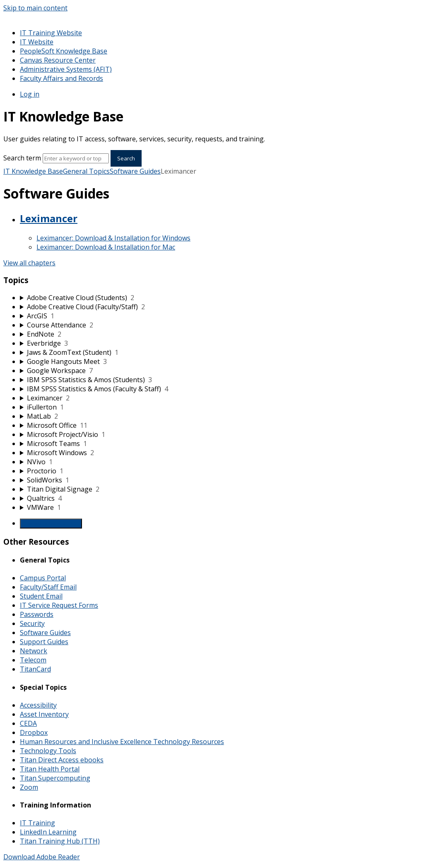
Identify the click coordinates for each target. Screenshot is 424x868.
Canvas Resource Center (58, 60)
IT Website (37, 42)
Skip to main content (35, 8)
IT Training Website (51, 33)
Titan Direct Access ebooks (62, 760)
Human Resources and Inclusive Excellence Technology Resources (122, 742)
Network (34, 651)
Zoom (29, 787)
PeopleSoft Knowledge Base (64, 51)
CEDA (28, 723)
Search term (22, 158)
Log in (30, 94)
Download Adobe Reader (42, 857)
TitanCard (35, 669)
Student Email (41, 596)
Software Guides (135, 171)
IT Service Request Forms (59, 605)
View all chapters (29, 263)
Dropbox (34, 732)
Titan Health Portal (50, 769)
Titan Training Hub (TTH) (60, 841)
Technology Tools (48, 751)
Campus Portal (43, 578)
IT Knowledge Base (33, 171)
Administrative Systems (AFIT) (66, 69)
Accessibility (38, 705)
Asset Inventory (44, 714)
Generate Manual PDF (51, 524)
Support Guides (44, 642)
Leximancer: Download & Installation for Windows (113, 238)
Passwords (37, 614)
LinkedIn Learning (48, 832)
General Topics (86, 171)
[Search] (76, 158)
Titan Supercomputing (55, 778)
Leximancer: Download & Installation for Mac (106, 247)
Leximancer (49, 218)
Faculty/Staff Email (48, 587)
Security (32, 623)
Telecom (33, 660)
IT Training (37, 823)
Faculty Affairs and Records (61, 78)
